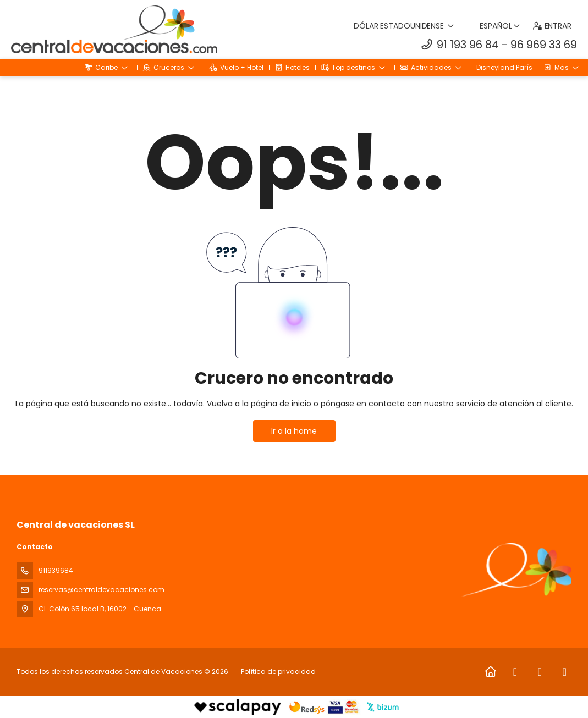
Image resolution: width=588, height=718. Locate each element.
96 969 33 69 (544, 45)
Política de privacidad (278, 672)
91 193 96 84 (468, 45)
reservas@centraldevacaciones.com (101, 590)
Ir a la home (294, 431)
